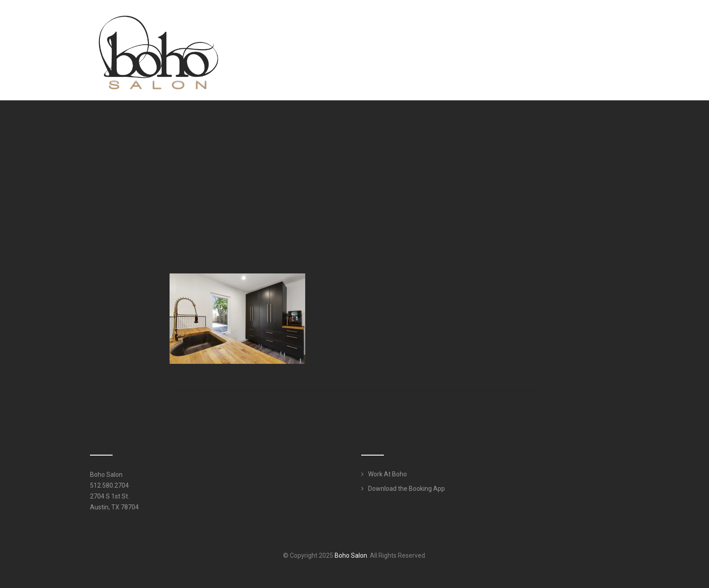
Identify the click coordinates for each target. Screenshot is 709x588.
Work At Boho (388, 474)
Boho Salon (351, 555)
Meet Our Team (433, 24)
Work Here (592, 24)
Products (543, 24)
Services (492, 24)
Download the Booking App (406, 489)
